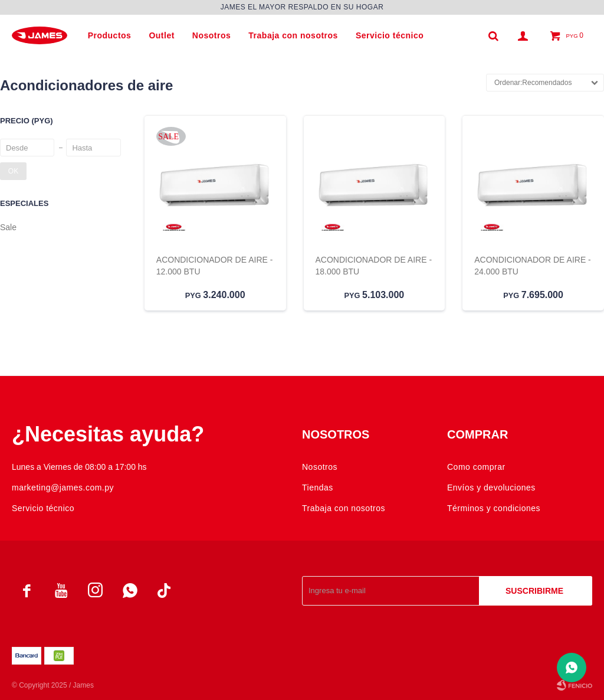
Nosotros (211, 35)
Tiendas (318, 488)
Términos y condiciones (494, 508)
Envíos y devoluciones (491, 488)
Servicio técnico (390, 35)
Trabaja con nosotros (293, 35)
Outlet (161, 35)
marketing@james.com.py (63, 488)
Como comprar (476, 467)
